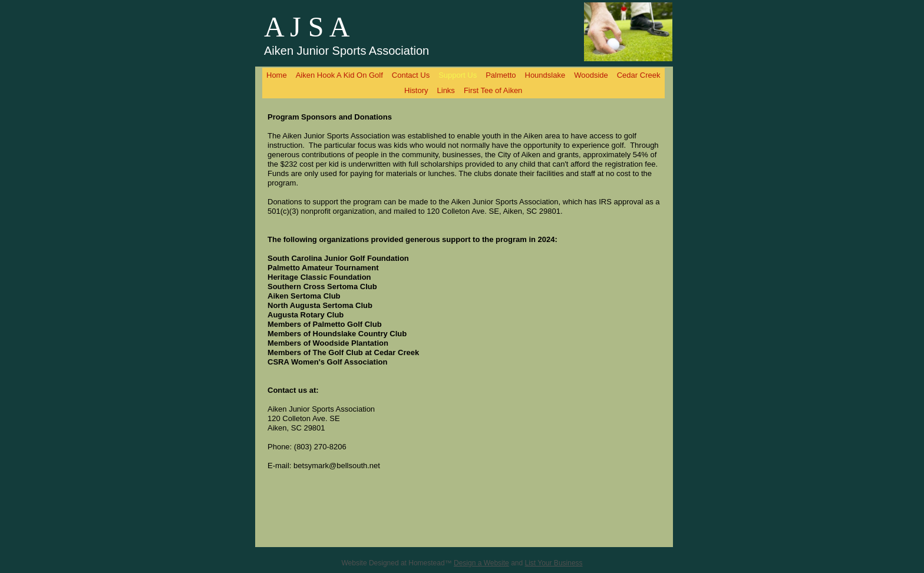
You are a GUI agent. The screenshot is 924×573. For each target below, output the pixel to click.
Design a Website (481, 563)
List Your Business (554, 563)
